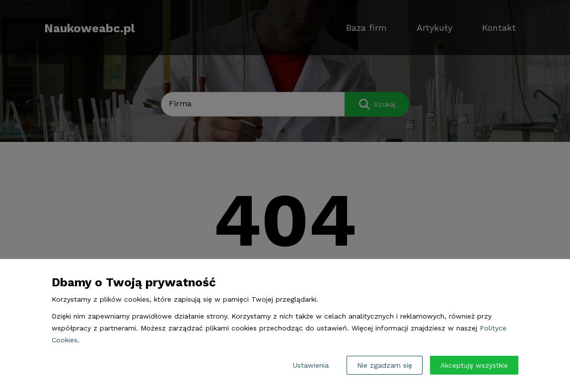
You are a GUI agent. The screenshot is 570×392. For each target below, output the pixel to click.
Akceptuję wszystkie (474, 365)
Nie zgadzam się (385, 365)
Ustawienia (311, 365)
